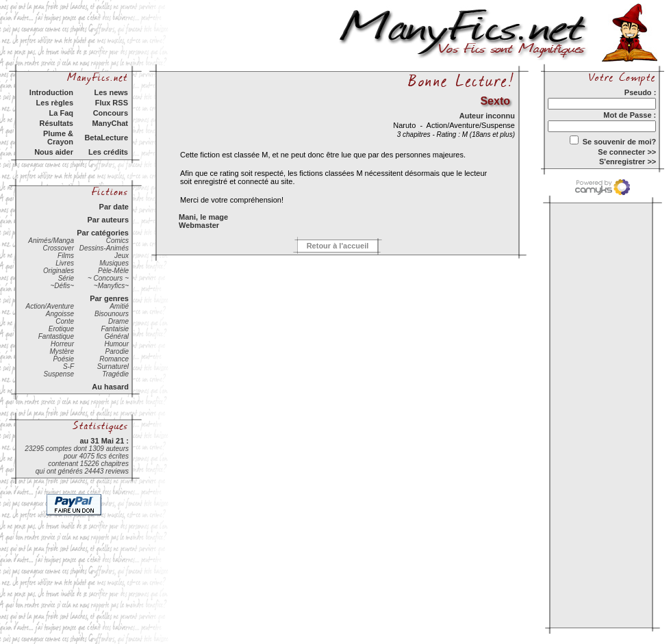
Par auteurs (108, 220)
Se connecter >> (627, 152)
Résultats (56, 123)
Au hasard (110, 387)
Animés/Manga (51, 241)
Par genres (109, 298)
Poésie (63, 359)
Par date (114, 207)
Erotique (61, 329)
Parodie (117, 351)
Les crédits (108, 152)
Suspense (59, 374)
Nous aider (54, 152)
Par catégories (103, 233)
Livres (65, 263)
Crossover (58, 248)
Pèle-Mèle (113, 271)
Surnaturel (113, 366)
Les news (111, 92)
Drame (118, 321)
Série (66, 278)
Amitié (119, 306)
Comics (117, 241)
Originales (59, 271)
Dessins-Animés (104, 248)
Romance (114, 359)
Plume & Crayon (58, 138)
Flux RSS (112, 103)
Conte (65, 321)
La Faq (61, 113)
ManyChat (110, 123)
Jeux (122, 256)
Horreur (62, 344)
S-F (68, 366)
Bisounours (112, 314)
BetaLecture (106, 138)
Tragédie (115, 374)
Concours (111, 113)
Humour (116, 344)
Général (116, 336)
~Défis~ (62, 286)
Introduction (51, 92)
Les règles (55, 103)
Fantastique (56, 336)
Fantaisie (115, 329)
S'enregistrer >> (628, 162)
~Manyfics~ (111, 286)
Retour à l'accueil (338, 246)
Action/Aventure (50, 306)
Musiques (114, 263)
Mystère (62, 351)
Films (66, 256)
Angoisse (60, 314)
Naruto (405, 125)
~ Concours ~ (108, 278)
